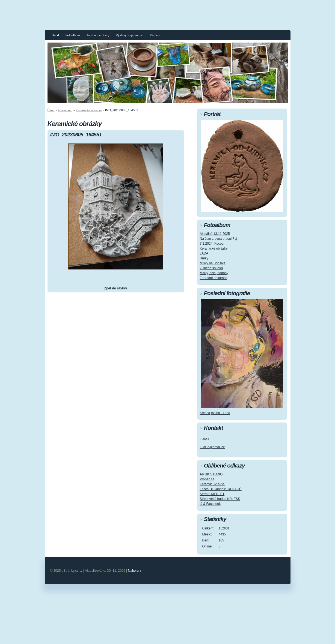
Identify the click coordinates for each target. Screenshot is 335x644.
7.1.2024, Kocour (212, 244)
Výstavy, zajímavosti (130, 35)
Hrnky (204, 258)
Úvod (55, 35)
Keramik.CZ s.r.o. (213, 484)
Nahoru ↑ (135, 571)
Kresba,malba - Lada (215, 413)
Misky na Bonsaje (213, 263)
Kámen (155, 35)
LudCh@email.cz (212, 447)
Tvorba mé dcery (98, 35)
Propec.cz (207, 479)
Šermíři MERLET (212, 494)
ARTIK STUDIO (211, 474)
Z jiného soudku (211, 268)
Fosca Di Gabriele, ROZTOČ (221, 489)
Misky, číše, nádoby (214, 273)
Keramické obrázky (89, 110)
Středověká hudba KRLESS (220, 499)
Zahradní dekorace (214, 278)
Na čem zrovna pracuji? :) (219, 239)
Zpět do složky (116, 288)
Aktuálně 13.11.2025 (215, 234)
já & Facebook (210, 504)
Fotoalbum (73, 35)
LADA (204, 253)
